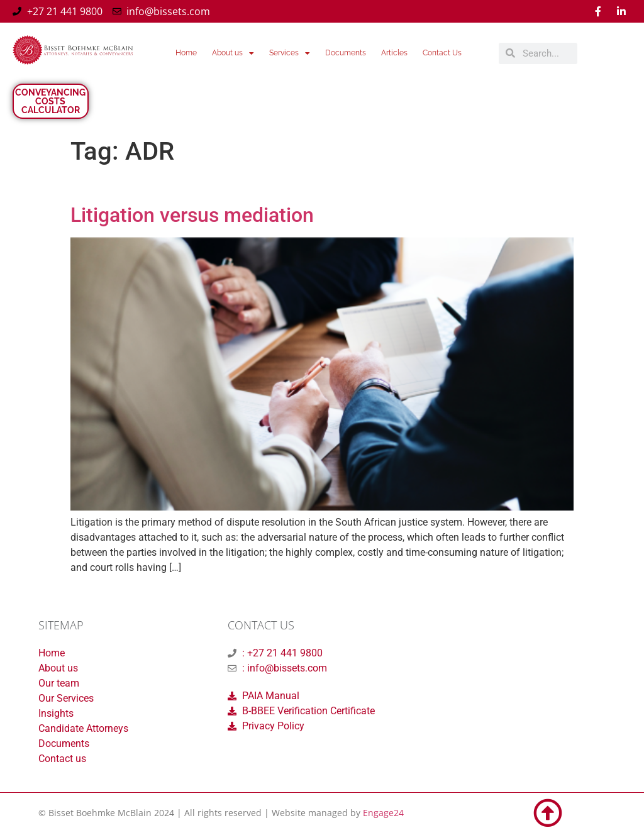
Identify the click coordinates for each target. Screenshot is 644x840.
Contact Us (442, 53)
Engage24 (383, 813)
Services (290, 53)
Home (186, 53)
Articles (394, 53)
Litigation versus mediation (192, 215)
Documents (346, 53)
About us (233, 53)
